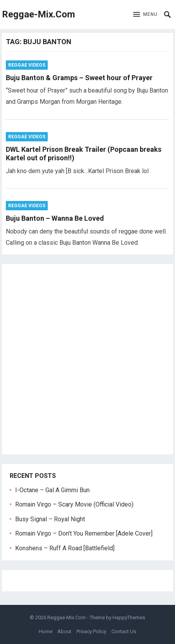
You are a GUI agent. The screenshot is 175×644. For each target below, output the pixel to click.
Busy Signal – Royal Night (50, 519)
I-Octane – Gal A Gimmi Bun (52, 490)
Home (46, 631)
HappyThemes (129, 617)
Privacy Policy (91, 631)
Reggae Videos (27, 65)
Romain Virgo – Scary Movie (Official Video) (74, 504)
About (64, 631)
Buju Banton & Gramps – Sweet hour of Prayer (79, 78)
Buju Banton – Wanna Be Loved (55, 218)
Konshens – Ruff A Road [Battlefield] (65, 548)
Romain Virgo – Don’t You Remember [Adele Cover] (84, 533)
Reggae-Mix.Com (38, 14)
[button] (145, 15)
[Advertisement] (87, 359)
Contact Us (124, 631)
